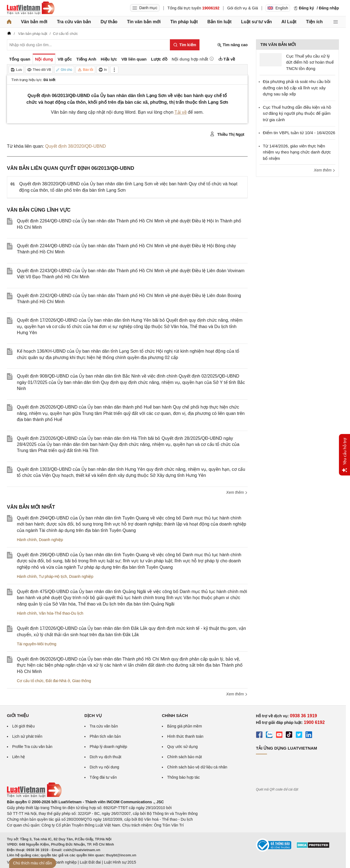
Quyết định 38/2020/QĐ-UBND (75, 146)
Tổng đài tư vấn (103, 777)
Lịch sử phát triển (27, 736)
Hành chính (27, 540)
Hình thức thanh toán (185, 736)
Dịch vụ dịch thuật (106, 757)
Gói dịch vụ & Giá (243, 8)
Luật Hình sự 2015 (120, 862)
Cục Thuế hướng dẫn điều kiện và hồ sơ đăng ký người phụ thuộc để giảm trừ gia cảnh (297, 113)
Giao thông (82, 681)
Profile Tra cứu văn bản (32, 747)
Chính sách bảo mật (185, 757)
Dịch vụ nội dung (104, 767)
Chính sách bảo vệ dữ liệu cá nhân (197, 767)
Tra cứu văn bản (74, 22)
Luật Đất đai (90, 862)
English (278, 8)
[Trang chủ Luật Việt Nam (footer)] (34, 796)
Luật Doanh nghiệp (60, 862)
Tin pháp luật (184, 22)
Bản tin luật (219, 22)
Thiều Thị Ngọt (227, 134)
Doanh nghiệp (51, 540)
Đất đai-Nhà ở (58, 681)
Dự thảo (109, 22)
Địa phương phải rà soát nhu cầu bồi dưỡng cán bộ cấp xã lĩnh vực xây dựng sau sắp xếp (297, 88)
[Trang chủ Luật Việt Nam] (31, 8)
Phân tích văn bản (105, 736)
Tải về (181, 112)
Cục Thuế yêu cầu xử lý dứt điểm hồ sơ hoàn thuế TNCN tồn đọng (310, 62)
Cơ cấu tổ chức (30, 681)
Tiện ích (314, 22)
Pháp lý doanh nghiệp (108, 747)
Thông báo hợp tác (183, 777)
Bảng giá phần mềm (185, 726)
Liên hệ (19, 757)
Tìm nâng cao (232, 45)
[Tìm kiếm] (185, 45)
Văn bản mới (34, 22)
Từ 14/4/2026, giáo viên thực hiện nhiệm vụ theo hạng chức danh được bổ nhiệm (297, 152)
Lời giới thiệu (23, 726)
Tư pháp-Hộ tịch (53, 576)
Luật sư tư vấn (256, 22)
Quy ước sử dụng (182, 747)
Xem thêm (237, 492)
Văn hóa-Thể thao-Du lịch (61, 613)
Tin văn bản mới (144, 22)
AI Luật (289, 22)
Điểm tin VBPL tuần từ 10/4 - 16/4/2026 (299, 133)
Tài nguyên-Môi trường (37, 644)
